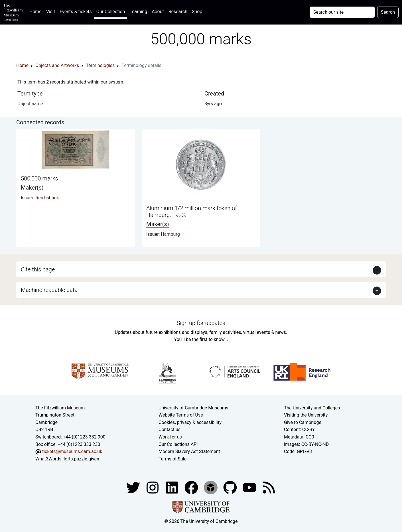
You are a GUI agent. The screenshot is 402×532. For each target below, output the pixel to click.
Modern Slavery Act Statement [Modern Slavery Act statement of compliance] (189, 451)
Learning (138, 12)
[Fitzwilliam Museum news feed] (269, 487)
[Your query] (342, 12)
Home (37, 11)
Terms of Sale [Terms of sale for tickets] (172, 459)
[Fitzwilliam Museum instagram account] (153, 487)
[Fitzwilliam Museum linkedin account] (192, 487)
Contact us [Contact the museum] (169, 430)
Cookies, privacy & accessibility (190, 422)
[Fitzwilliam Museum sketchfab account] (211, 487)
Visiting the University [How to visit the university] (306, 415)
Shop (197, 12)
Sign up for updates (201, 323)
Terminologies (100, 65)
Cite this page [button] (38, 269)
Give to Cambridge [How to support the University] (303, 422)
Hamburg (170, 234)
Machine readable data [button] (49, 290)
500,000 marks (39, 178)
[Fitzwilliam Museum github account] (231, 487)
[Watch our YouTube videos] (250, 487)
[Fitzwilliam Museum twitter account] (134, 487)
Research (178, 12)
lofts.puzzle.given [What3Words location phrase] (81, 459)
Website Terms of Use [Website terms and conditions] (181, 415)
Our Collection (111, 12)
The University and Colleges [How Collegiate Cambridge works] (312, 408)
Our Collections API (178, 444)
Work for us (170, 437)
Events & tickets (76, 12)
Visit (51, 12)
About (158, 12)
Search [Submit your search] (388, 12)
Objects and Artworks (57, 65)
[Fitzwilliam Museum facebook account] (172, 487)
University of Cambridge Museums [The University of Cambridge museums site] (193, 408)
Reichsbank (47, 198)
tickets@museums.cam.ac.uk (72, 451)
